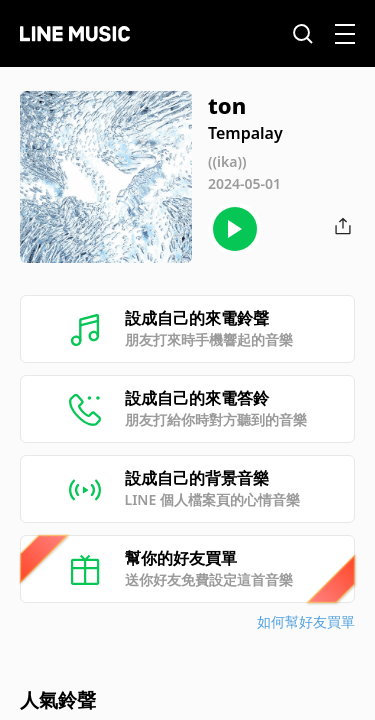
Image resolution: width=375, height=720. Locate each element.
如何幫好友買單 (306, 621)
